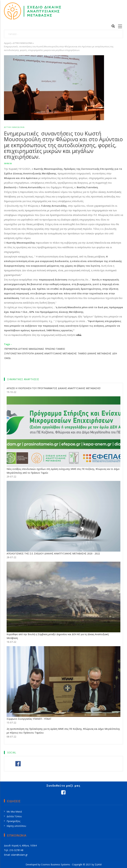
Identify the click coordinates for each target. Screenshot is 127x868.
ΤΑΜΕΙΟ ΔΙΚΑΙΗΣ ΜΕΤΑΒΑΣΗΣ (95, 353)
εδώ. (79, 335)
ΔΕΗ (115, 353)
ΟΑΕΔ (7, 358)
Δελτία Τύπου (14, 816)
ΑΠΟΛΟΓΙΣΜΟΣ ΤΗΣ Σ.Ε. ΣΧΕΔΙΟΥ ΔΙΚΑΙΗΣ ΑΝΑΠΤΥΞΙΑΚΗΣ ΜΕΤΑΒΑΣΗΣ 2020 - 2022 (53, 553)
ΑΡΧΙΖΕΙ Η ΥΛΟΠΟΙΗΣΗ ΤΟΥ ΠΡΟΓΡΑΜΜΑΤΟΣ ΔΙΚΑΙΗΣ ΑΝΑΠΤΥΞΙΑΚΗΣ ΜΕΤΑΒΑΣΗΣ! (54, 388)
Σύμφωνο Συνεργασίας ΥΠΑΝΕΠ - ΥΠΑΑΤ (29, 719)
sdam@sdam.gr (19, 855)
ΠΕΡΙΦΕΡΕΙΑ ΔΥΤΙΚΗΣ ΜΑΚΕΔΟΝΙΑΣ (24, 349)
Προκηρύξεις (13, 821)
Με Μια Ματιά (14, 812)
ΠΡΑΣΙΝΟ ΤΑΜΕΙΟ (55, 349)
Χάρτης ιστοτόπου (16, 826)
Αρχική (7, 43)
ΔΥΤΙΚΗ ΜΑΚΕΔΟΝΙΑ (23, 43)
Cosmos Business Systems (55, 864)
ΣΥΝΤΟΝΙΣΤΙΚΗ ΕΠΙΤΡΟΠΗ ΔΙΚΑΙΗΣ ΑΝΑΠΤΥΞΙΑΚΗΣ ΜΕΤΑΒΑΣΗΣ (41, 353)
